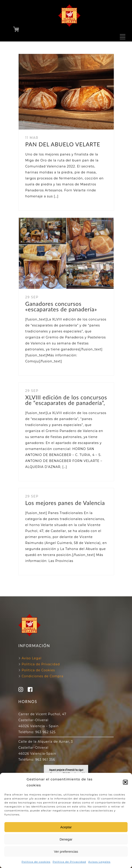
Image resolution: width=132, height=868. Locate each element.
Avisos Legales (99, 862)
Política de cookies (36, 862)
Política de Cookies (38, 670)
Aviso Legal (32, 658)
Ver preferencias (66, 851)
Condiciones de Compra (42, 676)
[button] (125, 782)
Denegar (66, 839)
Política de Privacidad (69, 862)
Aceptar (66, 827)
